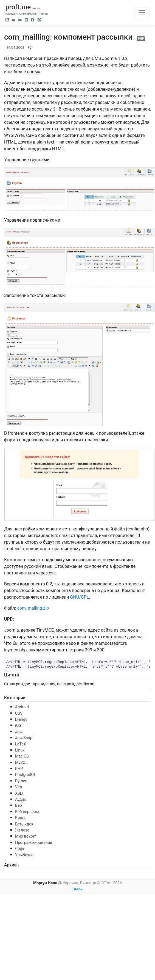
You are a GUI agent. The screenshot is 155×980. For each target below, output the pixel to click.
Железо (22, 830)
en (34, 8)
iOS (18, 726)
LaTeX (21, 744)
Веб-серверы (27, 812)
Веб (19, 806)
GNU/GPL (79, 597)
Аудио (21, 799)
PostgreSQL (26, 775)
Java (19, 732)
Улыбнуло (24, 855)
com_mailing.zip (33, 608)
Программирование (34, 843)
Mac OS (22, 756)
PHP (141, 39)
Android (22, 707)
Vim (19, 787)
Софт (20, 849)
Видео (21, 818)
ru (39, 8)
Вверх (78, 889)
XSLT (19, 793)
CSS (19, 713)
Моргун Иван (45, 883)
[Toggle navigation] (142, 13)
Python (21, 781)
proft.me (18, 7)
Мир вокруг (26, 836)
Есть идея (24, 824)
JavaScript (24, 738)
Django (21, 719)
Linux (20, 750)
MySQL (21, 763)
